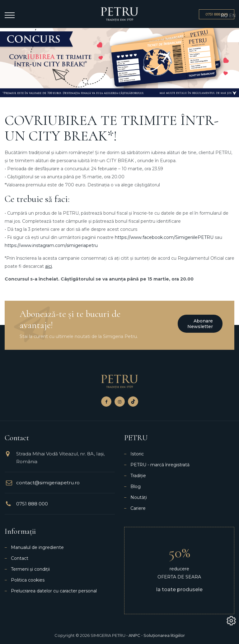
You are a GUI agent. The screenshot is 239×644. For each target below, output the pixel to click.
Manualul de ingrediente (37, 547)
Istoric (137, 454)
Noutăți (139, 497)
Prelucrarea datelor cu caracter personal (54, 591)
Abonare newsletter (200, 324)
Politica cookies (28, 580)
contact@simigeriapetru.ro (48, 483)
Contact (20, 558)
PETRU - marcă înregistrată (160, 465)
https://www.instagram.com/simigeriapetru (51, 245)
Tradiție (138, 476)
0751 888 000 (32, 504)
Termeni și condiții (30, 569)
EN (232, 16)
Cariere (138, 508)
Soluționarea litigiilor (164, 635)
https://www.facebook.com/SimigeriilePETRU (164, 237)
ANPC (134, 635)
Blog (136, 486)
